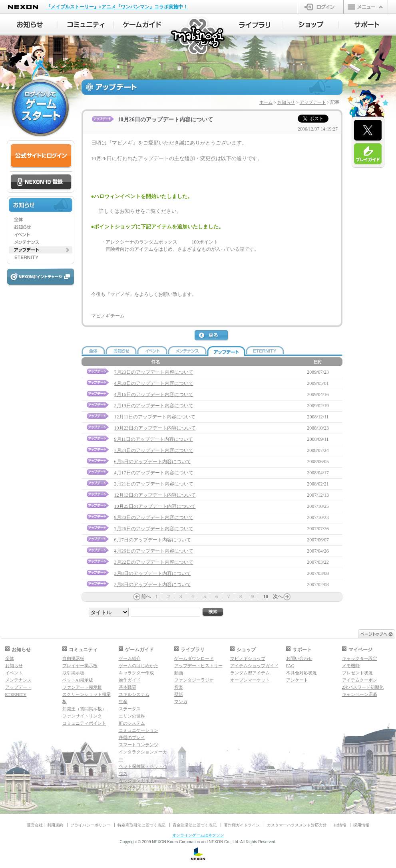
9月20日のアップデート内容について (154, 517)
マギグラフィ (132, 788)
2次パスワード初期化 (363, 687)
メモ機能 (351, 666)
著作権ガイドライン (242, 825)
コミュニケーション (138, 730)
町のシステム (132, 723)
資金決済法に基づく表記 (195, 825)
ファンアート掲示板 (82, 687)
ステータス (130, 709)
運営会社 (35, 825)
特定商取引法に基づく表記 (141, 825)
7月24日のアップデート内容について (154, 450)
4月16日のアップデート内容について (154, 394)
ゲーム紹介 (130, 658)
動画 (179, 673)
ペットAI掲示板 (78, 680)
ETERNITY (16, 694)
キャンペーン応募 (360, 694)
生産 (123, 702)
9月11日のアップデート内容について (154, 439)
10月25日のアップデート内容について (155, 506)
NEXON (23, 7)
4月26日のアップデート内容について (154, 551)
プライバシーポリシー (90, 825)
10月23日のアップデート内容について (155, 428)
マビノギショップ (248, 658)
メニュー (366, 7)
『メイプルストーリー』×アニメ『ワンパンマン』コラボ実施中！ (117, 7)
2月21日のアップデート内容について (154, 484)
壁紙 (179, 694)
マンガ (181, 702)
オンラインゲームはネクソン (198, 835)
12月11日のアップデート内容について (155, 417)
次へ (278, 597)
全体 (10, 658)
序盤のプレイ (132, 737)
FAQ (290, 666)
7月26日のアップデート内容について (154, 529)
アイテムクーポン (360, 680)
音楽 (179, 687)
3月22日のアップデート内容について (154, 562)
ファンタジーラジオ (194, 680)
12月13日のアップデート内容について (155, 495)
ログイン (321, 7)
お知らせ (286, 102)
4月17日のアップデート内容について (154, 473)
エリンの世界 (132, 716)
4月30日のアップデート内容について (154, 383)
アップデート (313, 102)
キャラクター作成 (136, 673)
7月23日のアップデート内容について (154, 372)
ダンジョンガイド (136, 781)
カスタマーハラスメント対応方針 (297, 825)
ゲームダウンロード (194, 658)
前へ (146, 597)
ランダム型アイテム (250, 673)
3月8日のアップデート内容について (153, 573)
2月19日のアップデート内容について (154, 406)
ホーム (266, 102)
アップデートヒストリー (198, 666)
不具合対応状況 (301, 673)
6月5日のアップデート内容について (153, 462)
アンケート (297, 680)
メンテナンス (18, 680)
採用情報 (361, 825)
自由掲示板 (73, 658)
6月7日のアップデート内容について (153, 540)
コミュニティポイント (84, 723)
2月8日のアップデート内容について (153, 585)
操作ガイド (130, 680)
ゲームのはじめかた (138, 666)
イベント (14, 673)
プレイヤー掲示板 (80, 666)
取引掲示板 (73, 673)
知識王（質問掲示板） (84, 709)
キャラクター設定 (360, 658)
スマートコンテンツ (138, 745)
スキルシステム (134, 694)
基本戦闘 (127, 687)
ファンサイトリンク (82, 716)
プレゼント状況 (357, 673)
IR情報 (340, 825)
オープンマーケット (250, 680)
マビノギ (198, 37)
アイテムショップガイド (254, 666)
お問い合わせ (299, 658)
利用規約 (55, 825)
